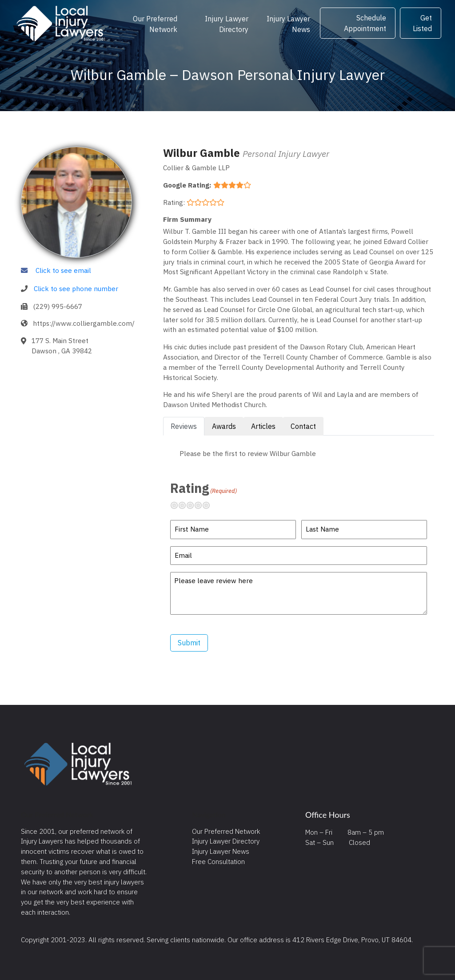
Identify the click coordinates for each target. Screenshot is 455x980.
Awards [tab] (224, 426)
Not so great (186, 505)
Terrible (178, 505)
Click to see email (63, 270)
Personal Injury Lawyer (286, 154)
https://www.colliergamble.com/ (84, 323)
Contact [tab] (303, 426)
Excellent (210, 505)
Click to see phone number (76, 288)
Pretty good (202, 505)
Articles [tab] (263, 426)
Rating (204, 488)
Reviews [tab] (184, 426)
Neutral (194, 505)
